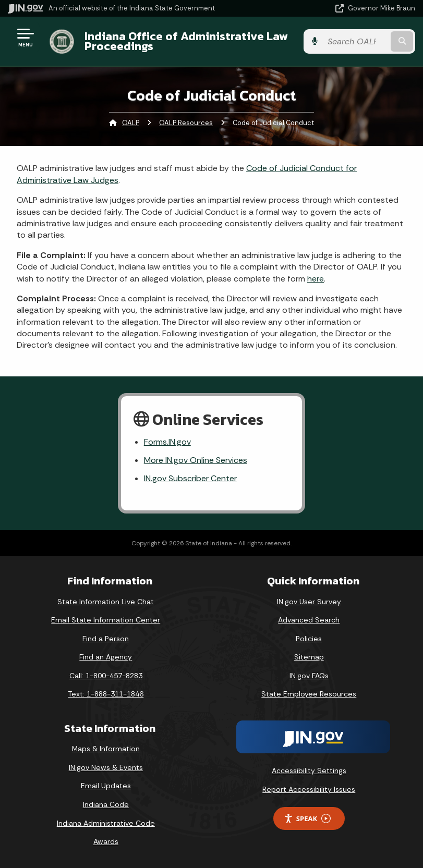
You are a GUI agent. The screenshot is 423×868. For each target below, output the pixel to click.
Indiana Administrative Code (106, 823)
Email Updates (106, 786)
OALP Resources (186, 123)
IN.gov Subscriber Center (190, 478)
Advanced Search (309, 620)
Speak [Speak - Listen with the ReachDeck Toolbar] (307, 819)
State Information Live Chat (106, 602)
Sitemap (309, 657)
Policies (309, 639)
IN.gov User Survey (309, 602)
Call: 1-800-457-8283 (106, 676)
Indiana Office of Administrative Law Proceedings (186, 41)
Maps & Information (106, 749)
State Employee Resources (309, 694)
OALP (131, 123)
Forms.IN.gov (167, 442)
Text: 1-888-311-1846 (106, 694)
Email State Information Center (106, 620)
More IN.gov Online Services (196, 460)
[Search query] (356, 41)
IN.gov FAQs (309, 676)
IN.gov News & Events (106, 767)
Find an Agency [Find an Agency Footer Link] (106, 657)
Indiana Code (106, 804)
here (316, 279)
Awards (106, 841)
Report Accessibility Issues (309, 789)
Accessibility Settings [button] (309, 771)
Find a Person (106, 639)
